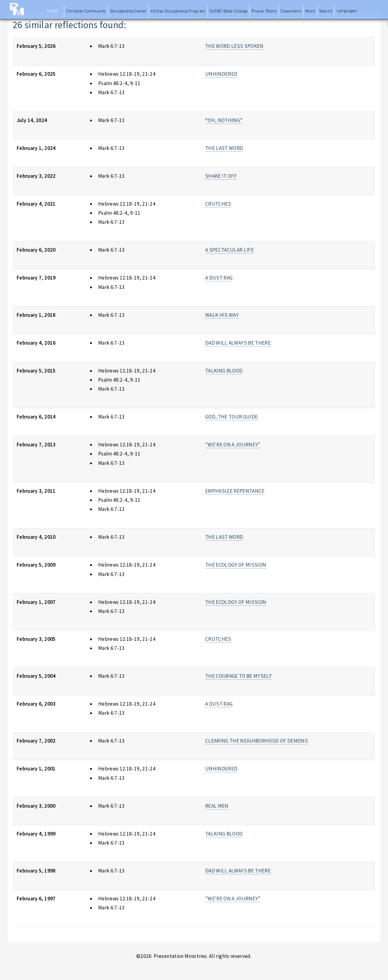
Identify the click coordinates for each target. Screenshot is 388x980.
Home (53, 11)
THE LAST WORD (224, 148)
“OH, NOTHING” (224, 120)
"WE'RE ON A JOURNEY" (233, 445)
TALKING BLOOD (224, 371)
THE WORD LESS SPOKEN (234, 46)
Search (326, 11)
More (310, 11)
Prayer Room (264, 11)
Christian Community (86, 11)
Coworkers (291, 11)
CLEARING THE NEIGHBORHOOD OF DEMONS (257, 741)
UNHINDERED (221, 74)
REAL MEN (217, 806)
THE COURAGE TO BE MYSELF (239, 676)
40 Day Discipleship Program (178, 11)
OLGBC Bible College (229, 11)
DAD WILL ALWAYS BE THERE (238, 343)
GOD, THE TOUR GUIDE (232, 417)
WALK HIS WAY (222, 315)
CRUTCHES (218, 204)
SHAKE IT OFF (221, 176)
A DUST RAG (219, 278)
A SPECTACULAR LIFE (229, 250)
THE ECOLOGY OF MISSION (236, 565)
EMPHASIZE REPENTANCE (235, 491)
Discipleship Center (129, 11)
